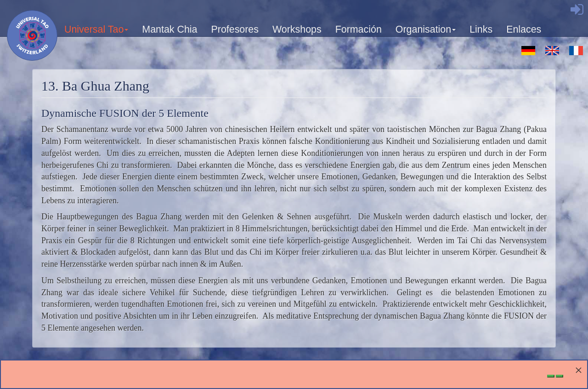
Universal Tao (97, 32)
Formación (359, 29)
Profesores (235, 29)
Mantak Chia (170, 29)
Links (481, 29)
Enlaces (524, 29)
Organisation (426, 32)
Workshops (297, 29)
